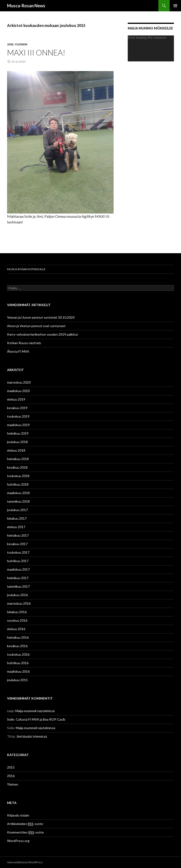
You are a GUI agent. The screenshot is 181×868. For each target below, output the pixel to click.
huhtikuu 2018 (18, 484)
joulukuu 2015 (17, 680)
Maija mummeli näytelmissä (35, 711)
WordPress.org (18, 841)
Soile (11, 719)
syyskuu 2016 (17, 620)
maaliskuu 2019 (18, 425)
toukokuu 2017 (18, 552)
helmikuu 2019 (18, 433)
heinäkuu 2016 (18, 637)
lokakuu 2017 (17, 518)
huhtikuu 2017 (18, 561)
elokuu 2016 (16, 629)
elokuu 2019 (16, 399)
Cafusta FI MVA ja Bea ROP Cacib (41, 719)
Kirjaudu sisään (18, 815)
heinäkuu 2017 (18, 535)
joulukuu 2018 (17, 442)
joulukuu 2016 (17, 595)
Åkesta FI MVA (18, 351)
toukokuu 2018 (18, 476)
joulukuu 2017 (17, 510)
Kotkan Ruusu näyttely (24, 343)
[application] (151, 48)
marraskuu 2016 (19, 603)
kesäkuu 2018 (17, 467)
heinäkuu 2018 (18, 459)
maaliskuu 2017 (18, 569)
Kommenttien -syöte (25, 832)
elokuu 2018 (16, 450)
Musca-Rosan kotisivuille (26, 269)
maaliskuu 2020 (18, 391)
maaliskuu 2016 (18, 671)
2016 (11, 776)
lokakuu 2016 (17, 612)
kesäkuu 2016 (17, 646)
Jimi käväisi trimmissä (32, 736)
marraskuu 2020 (19, 382)
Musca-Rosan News (26, 6)
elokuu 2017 (16, 527)
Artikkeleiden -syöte (25, 824)
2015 (10, 44)
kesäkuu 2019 (17, 408)
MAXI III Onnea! (36, 52)
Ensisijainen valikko (175, 6)
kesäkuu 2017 (17, 544)
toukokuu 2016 (18, 654)
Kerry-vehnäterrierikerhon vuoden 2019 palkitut (43, 334)
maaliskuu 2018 (18, 493)
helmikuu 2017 (18, 578)
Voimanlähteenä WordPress (25, 862)
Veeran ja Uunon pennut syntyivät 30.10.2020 (41, 317)
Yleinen (21, 44)
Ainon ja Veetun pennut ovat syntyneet (36, 326)
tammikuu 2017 (18, 586)
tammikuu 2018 (18, 501)
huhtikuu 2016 (18, 663)
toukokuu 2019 (18, 416)
